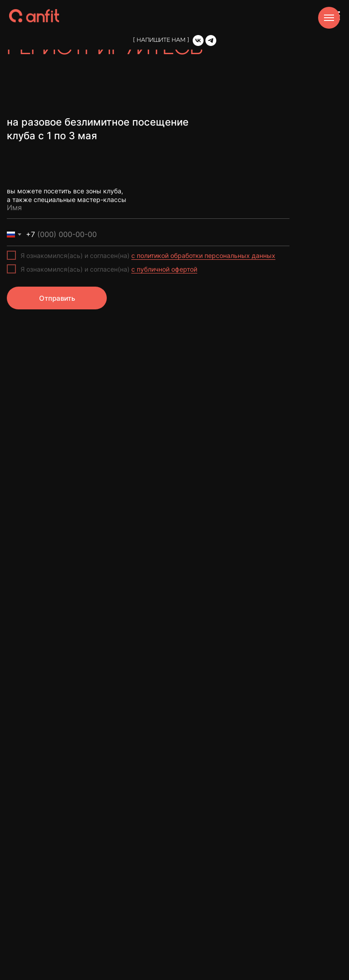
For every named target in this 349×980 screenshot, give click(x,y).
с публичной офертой (164, 269)
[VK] (198, 40)
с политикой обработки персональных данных (203, 255)
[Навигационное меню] (329, 18)
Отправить (57, 298)
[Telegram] (211, 40)
